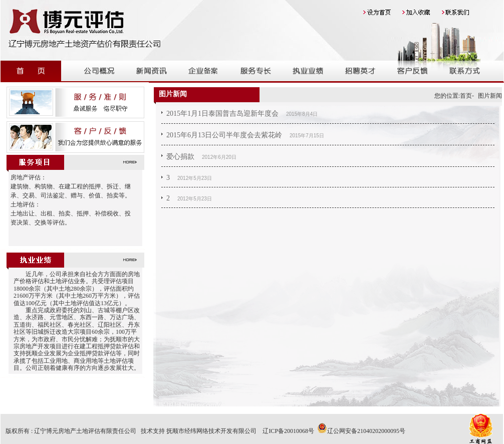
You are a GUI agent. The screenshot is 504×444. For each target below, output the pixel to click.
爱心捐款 (180, 157)
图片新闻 (490, 96)
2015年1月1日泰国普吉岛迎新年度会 (222, 114)
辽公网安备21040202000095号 (361, 431)
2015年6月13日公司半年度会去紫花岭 (224, 135)
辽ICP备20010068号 (288, 431)
